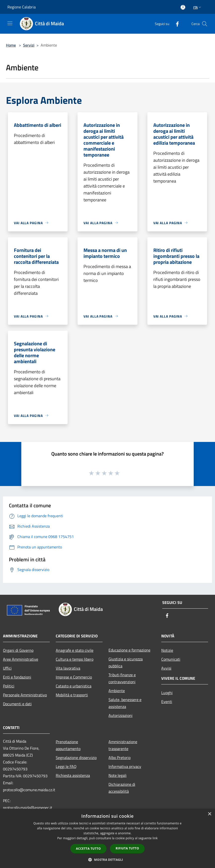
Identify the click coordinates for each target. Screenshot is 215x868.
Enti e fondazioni (17, 677)
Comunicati (171, 659)
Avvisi (166, 668)
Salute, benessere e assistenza (125, 703)
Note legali (118, 775)
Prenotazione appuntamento (68, 745)
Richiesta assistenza (73, 775)
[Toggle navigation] (10, 23)
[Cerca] (205, 24)
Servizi (29, 45)
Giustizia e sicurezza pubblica (126, 662)
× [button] (209, 814)
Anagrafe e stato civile (75, 650)
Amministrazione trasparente (123, 745)
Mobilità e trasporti (72, 695)
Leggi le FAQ (66, 766)
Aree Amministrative (21, 659)
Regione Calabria (22, 7)
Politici (9, 686)
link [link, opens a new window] (155, 838)
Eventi (167, 702)
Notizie (167, 650)
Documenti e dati (17, 704)
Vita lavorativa (68, 668)
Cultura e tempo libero (75, 659)
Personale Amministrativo (25, 695)
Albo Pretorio (120, 758)
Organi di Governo (18, 650)
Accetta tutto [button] (88, 849)
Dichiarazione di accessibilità (122, 788)
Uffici (7, 668)
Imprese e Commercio (74, 677)
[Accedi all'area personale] (183, 7)
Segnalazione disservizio (76, 758)
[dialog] (107, 838)
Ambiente (117, 691)
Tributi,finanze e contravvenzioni (122, 678)
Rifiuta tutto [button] (127, 848)
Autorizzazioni (121, 715)
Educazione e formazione (129, 650)
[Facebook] (175, 24)
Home (11, 45)
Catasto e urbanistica (74, 686)
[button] (107, 860)
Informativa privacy (125, 766)
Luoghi (167, 693)
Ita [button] (198, 7)
